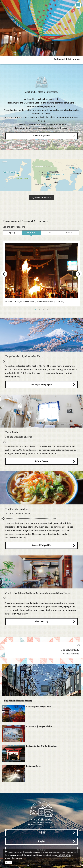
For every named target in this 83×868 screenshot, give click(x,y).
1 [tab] (36, 310)
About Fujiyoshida (41, 136)
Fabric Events (41, 461)
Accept (9, 862)
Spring (12, 233)
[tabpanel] (41, 274)
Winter (69, 233)
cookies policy (64, 855)
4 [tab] (47, 310)
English (41, 841)
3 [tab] (43, 310)
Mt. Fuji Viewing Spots (41, 384)
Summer (31, 233)
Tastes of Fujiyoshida (41, 545)
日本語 (41, 833)
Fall (50, 233)
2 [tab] (40, 310)
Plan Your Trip (41, 621)
